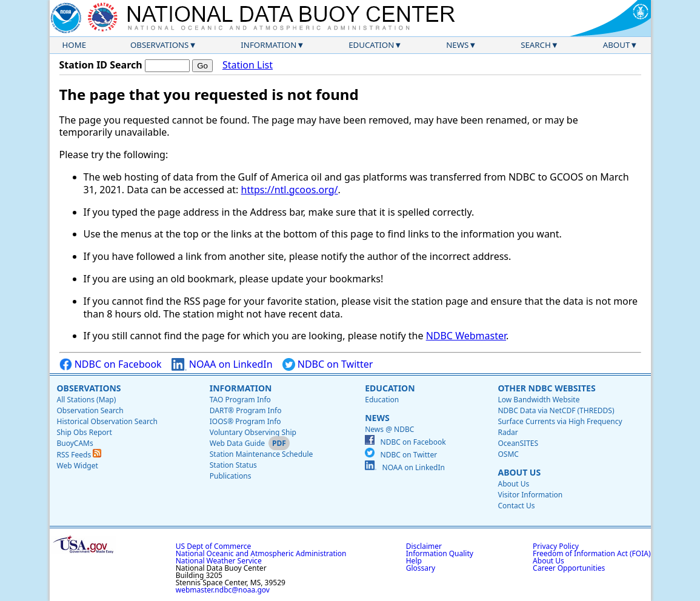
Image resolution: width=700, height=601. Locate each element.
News (457, 45)
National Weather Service (219, 561)
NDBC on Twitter (328, 364)
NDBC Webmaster (466, 336)
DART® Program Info (246, 410)
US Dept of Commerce (214, 546)
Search (536, 45)
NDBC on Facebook (111, 364)
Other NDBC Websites (546, 388)
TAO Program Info (240, 400)
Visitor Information (530, 495)
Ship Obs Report (85, 432)
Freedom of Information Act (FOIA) (592, 553)
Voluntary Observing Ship (253, 432)
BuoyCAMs (75, 443)
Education (371, 45)
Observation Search (90, 410)
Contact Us (516, 506)
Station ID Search (101, 65)
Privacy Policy (556, 546)
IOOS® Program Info (245, 421)
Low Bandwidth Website (538, 400)
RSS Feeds (79, 455)
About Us (519, 472)
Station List (248, 65)
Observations (159, 45)
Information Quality (440, 553)
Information (268, 45)
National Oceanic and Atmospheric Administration (261, 553)
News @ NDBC (389, 429)
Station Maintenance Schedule (262, 454)
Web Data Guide (237, 443)
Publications (231, 476)
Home (75, 45)
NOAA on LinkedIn (222, 364)
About (617, 45)
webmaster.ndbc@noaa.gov (223, 590)
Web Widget (78, 466)
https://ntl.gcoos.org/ (290, 190)
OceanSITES (518, 443)
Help (414, 561)
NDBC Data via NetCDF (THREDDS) (556, 410)
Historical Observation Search (107, 421)
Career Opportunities (569, 568)
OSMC (508, 454)
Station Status (233, 465)
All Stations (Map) (87, 400)
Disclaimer (424, 546)
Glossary (421, 568)
